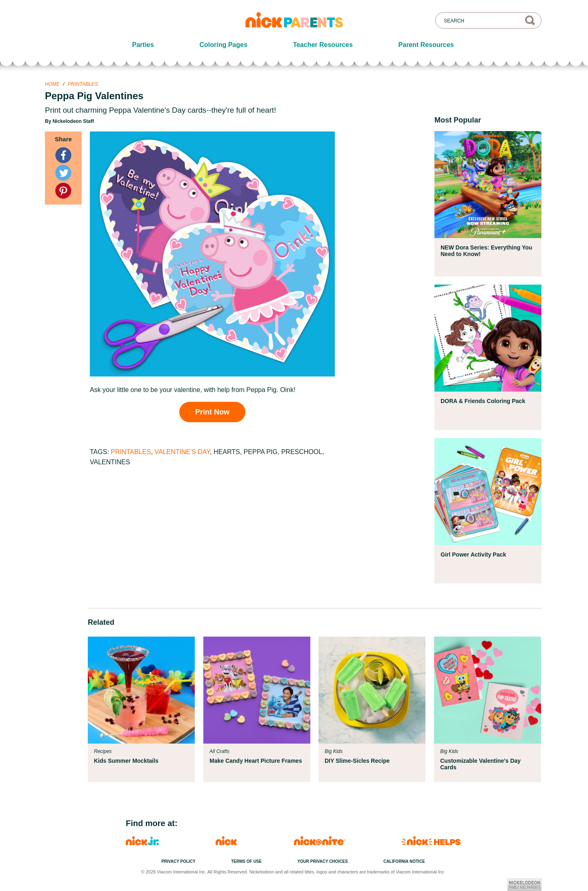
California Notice (404, 861)
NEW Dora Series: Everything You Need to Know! (486, 251)
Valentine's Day (183, 452)
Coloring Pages (223, 45)
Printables (83, 84)
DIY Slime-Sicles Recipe (357, 761)
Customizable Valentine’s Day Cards (480, 764)
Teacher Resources (323, 45)
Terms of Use (246, 861)
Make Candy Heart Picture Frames (256, 761)
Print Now (212, 412)
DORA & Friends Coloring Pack (483, 401)
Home (52, 84)
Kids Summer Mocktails (126, 761)
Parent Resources (426, 45)
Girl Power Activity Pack (473, 555)
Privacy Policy (178, 861)
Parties (143, 45)
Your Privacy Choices (323, 861)
